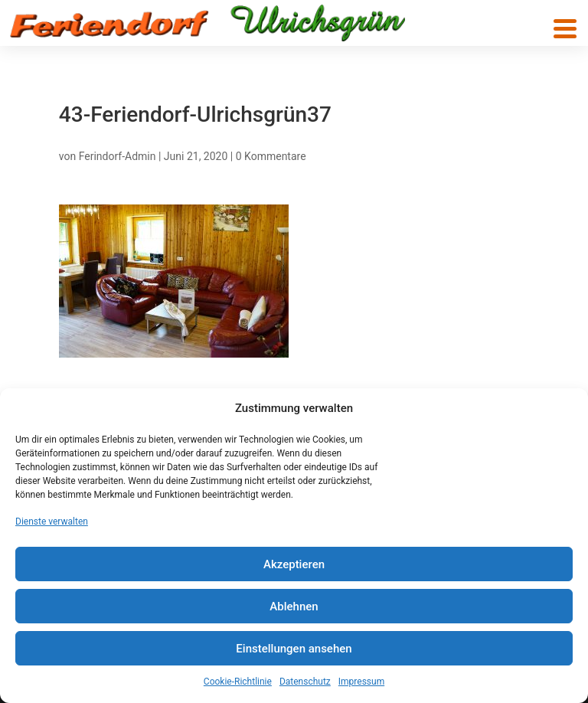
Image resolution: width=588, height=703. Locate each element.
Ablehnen (294, 607)
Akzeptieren (294, 564)
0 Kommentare (271, 156)
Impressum (361, 682)
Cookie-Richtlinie (238, 682)
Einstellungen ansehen (294, 649)
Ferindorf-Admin (118, 156)
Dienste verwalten (52, 522)
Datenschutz (305, 682)
